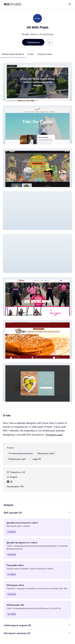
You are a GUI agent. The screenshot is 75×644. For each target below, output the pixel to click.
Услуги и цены (45, 54)
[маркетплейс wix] (13, 4)
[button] (37, 82)
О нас (31, 54)
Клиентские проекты (13, 54)
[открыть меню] (70, 4)
